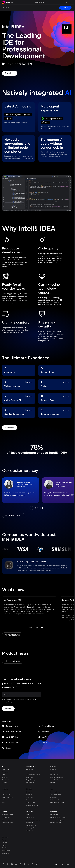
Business (53, 762)
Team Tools (30, 770)
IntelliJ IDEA (68, 866)
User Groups (54, 807)
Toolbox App (30, 775)
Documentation (7, 812)
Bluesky (45, 713)
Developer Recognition (57, 812)
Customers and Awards (57, 795)
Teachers (29, 787)
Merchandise (6, 843)
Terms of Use (29, 862)
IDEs (28, 764)
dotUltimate (54, 790)
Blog (28, 807)
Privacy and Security (8, 862)
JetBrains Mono (7, 792)
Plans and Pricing (55, 784)
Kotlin (4, 784)
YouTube (63, 697)
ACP (50, 129)
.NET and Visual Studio (33, 767)
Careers (4, 838)
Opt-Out (60, 862)
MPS (3, 795)
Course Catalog (31, 795)
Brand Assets (6, 840)
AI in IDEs (5, 770)
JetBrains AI (6, 762)
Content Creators (56, 815)
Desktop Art (30, 823)
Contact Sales (6, 810)
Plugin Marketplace (32, 772)
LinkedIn (63, 705)
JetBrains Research (8, 790)
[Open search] (66, 2)
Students (29, 784)
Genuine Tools (52, 862)
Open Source (6, 787)
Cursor (39, 600)
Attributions (38, 862)
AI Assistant (6, 764)
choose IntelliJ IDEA (52, 453)
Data (52, 764)
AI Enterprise (6, 772)
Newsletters (30, 815)
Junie (4, 767)
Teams (28, 792)
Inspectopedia (30, 820)
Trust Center (6, 846)
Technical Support (7, 807)
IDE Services (54, 767)
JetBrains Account (7, 815)
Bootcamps (30, 790)
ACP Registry (38, 605)
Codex (29, 600)
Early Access (30, 810)
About (4, 832)
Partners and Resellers (57, 792)
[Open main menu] (70, 2)
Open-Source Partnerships (58, 810)
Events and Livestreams (33, 812)
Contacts (5, 835)
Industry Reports (31, 818)
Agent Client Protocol (15, 605)
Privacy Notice (20, 862)
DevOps (53, 775)
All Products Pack (56, 787)
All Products (30, 762)
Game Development (56, 772)
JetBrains (20, 866)
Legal (45, 862)
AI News (5, 775)
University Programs (32, 798)
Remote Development (57, 770)
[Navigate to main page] (8, 2)
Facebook (64, 689)
